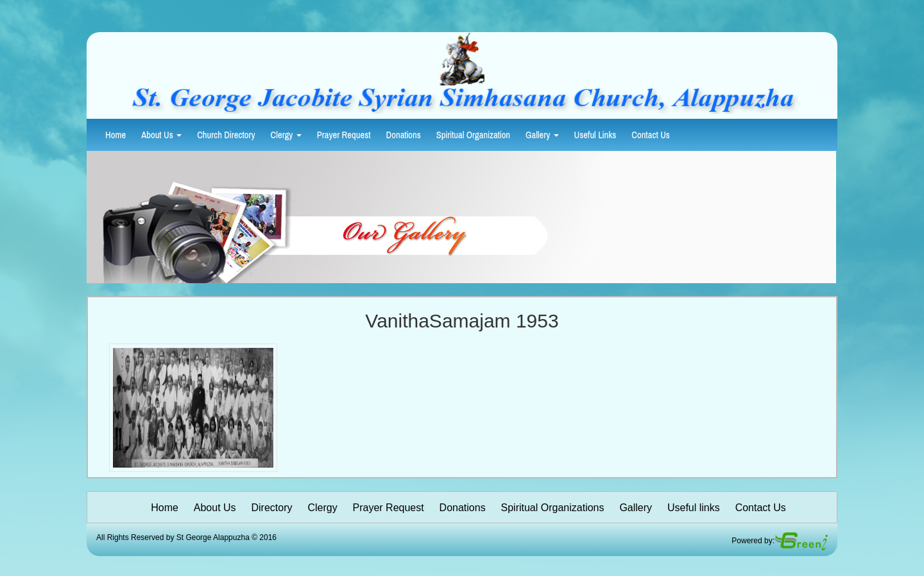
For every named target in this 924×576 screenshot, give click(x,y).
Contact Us (651, 135)
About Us (161, 135)
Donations (404, 135)
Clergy (286, 135)
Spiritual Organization (473, 135)
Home (116, 135)
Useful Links (595, 135)
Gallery (542, 135)
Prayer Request (344, 135)
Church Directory (226, 135)
